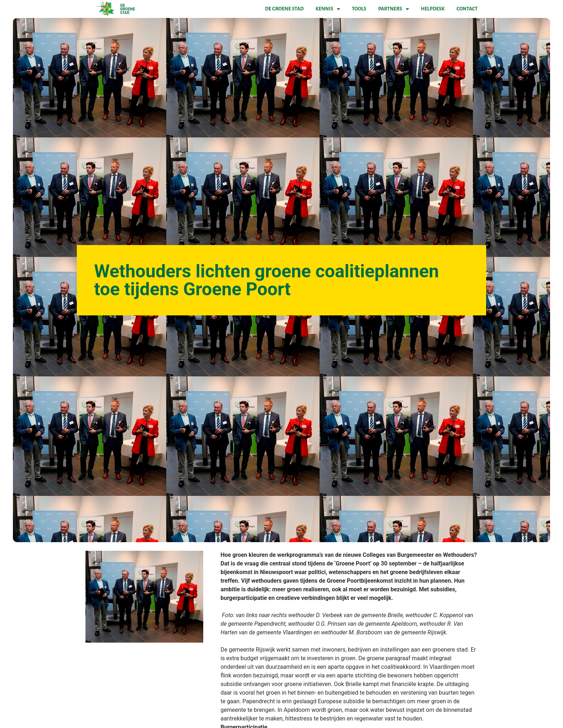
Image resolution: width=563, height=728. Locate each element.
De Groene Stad (284, 9)
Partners (394, 9)
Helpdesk (433, 9)
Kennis (328, 9)
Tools (359, 9)
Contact (467, 9)
